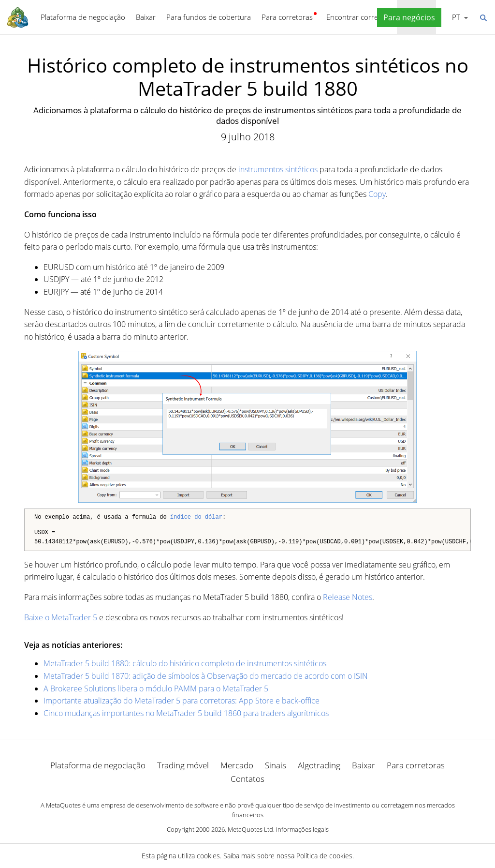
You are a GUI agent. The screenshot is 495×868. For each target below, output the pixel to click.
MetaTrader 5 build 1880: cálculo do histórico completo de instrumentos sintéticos (185, 663)
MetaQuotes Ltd (250, 829)
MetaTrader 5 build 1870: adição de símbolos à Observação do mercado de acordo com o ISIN (206, 676)
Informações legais (302, 829)
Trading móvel (183, 765)
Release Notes (348, 597)
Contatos (247, 779)
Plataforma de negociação (83, 17)
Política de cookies (324, 856)
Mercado (237, 765)
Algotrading (319, 765)
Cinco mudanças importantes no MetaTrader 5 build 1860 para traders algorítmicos (186, 713)
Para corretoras (287, 17)
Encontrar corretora (359, 17)
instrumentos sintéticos (278, 169)
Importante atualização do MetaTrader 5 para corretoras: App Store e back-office (182, 701)
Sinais (276, 765)
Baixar (146, 17)
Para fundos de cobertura (209, 17)
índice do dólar (196, 517)
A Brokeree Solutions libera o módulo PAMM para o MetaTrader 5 (156, 688)
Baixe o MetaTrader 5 (61, 617)
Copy (377, 194)
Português (455, 17)
